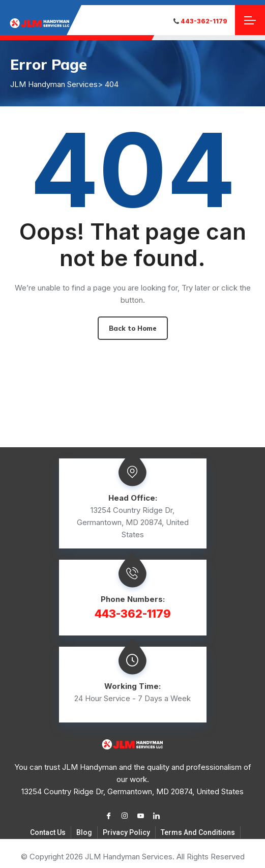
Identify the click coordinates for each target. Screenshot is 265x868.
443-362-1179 (200, 21)
